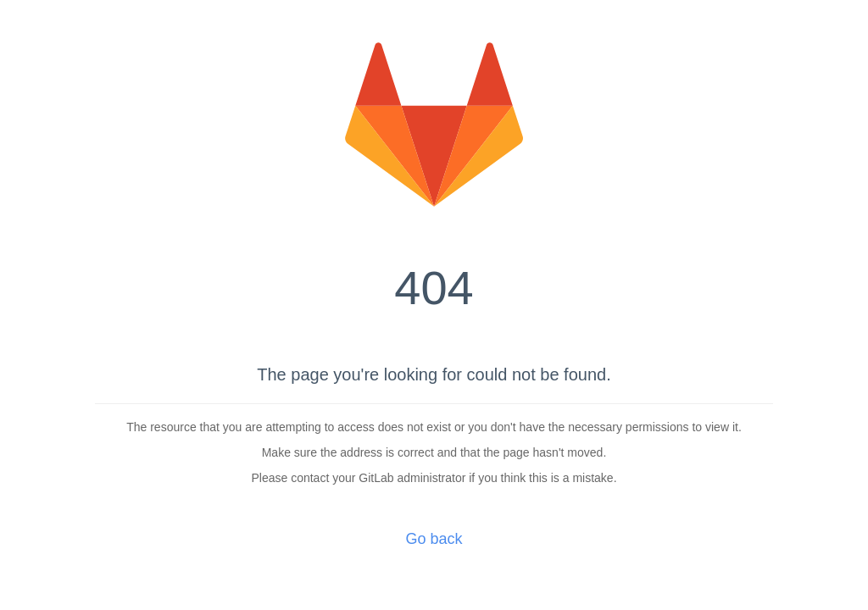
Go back (434, 539)
